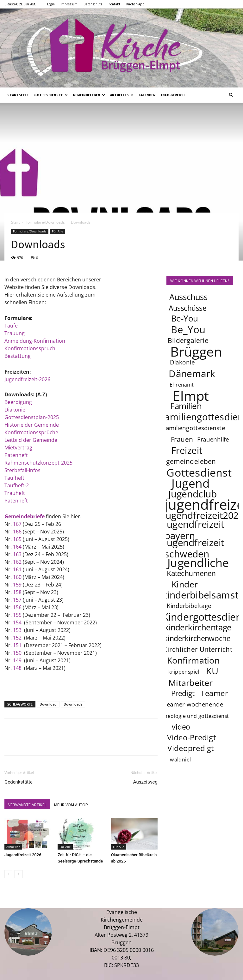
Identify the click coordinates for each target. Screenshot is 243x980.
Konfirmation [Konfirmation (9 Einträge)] (193, 660)
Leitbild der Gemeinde (31, 440)
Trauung (15, 333)
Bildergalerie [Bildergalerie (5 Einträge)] (188, 340)
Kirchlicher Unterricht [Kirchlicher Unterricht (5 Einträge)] (198, 649)
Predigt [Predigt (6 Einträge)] (183, 693)
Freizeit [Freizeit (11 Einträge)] (187, 450)
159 (17, 585)
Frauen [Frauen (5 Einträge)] (182, 439)
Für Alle (58, 231)
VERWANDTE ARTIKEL (27, 805)
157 (17, 600)
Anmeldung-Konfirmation (35, 341)
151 (18, 645)
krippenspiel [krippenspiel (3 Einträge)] (184, 672)
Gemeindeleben (89, 95)
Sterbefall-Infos (22, 470)
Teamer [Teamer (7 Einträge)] (215, 693)
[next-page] (19, 874)
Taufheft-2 (17, 485)
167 (17, 524)
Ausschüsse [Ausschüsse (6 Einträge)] (187, 308)
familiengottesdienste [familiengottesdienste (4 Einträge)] (195, 428)
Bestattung (18, 356)
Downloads (73, 704)
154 (17, 622)
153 (17, 630)
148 (17, 668)
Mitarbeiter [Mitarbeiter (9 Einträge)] (190, 682)
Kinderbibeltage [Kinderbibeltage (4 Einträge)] (189, 606)
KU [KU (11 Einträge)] (213, 671)
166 (17, 532)
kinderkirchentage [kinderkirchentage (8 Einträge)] (198, 627)
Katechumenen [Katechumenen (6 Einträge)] (191, 573)
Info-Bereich (173, 95)
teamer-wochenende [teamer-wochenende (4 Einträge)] (194, 704)
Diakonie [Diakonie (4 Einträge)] (182, 362)
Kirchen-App (135, 4)
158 (17, 592)
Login (51, 4)
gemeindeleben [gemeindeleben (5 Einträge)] (191, 461)
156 (18, 607)
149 (17, 660)
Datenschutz (93, 4)
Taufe (11, 326)
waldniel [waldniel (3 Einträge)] (180, 759)
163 (17, 554)
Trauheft (15, 493)
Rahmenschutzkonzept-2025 (38, 463)
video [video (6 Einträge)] (181, 727)
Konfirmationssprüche (31, 432)
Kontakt (114, 4)
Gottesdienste (51, 95)
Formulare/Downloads (45, 222)
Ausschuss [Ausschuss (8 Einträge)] (189, 297)
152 (17, 638)
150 (17, 653)
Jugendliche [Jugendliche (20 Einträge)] (198, 562)
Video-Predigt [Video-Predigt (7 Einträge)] (192, 737)
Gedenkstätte (19, 782)
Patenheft (16, 455)
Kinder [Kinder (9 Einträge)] (185, 584)
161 (17, 569)
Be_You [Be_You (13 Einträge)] (188, 329)
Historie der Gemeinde (32, 425)
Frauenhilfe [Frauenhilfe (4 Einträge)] (213, 439)
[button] (231, 95)
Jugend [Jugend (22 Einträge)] (190, 483)
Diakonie (15, 410)
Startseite (18, 95)
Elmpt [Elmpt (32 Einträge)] (191, 395)
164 (17, 547)
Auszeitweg (145, 782)
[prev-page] (8, 874)
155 (17, 615)
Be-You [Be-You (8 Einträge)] (184, 319)
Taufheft (14, 478)
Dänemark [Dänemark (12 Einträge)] (192, 373)
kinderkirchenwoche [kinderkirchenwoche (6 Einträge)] (197, 638)
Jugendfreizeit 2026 (23, 855)
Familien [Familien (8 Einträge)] (186, 406)
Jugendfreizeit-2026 (27, 379)
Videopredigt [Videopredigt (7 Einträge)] (191, 748)
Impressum (69, 4)
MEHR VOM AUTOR (71, 805)
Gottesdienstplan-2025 (32, 417)
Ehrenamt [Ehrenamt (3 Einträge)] (182, 385)
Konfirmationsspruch (30, 348)
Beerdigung (18, 402)
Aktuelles (122, 95)
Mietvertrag (18, 448)
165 (17, 539)
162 (17, 562)
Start (15, 222)
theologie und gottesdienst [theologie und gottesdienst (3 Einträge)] (196, 716)
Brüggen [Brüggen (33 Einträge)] (196, 351)
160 (17, 577)
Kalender (147, 95)
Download (48, 704)
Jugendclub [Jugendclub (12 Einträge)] (193, 494)
